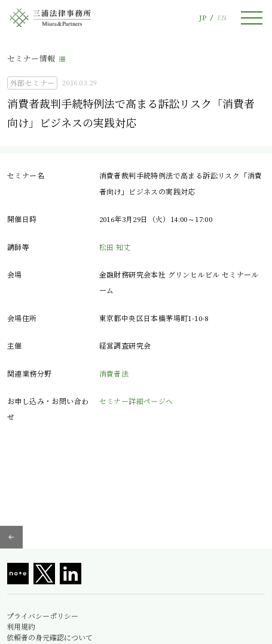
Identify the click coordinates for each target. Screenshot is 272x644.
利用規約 (21, 627)
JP (203, 18)
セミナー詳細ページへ (136, 401)
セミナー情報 (31, 58)
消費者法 (114, 373)
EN (222, 18)
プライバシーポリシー (42, 616)
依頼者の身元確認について (50, 637)
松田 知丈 (115, 247)
